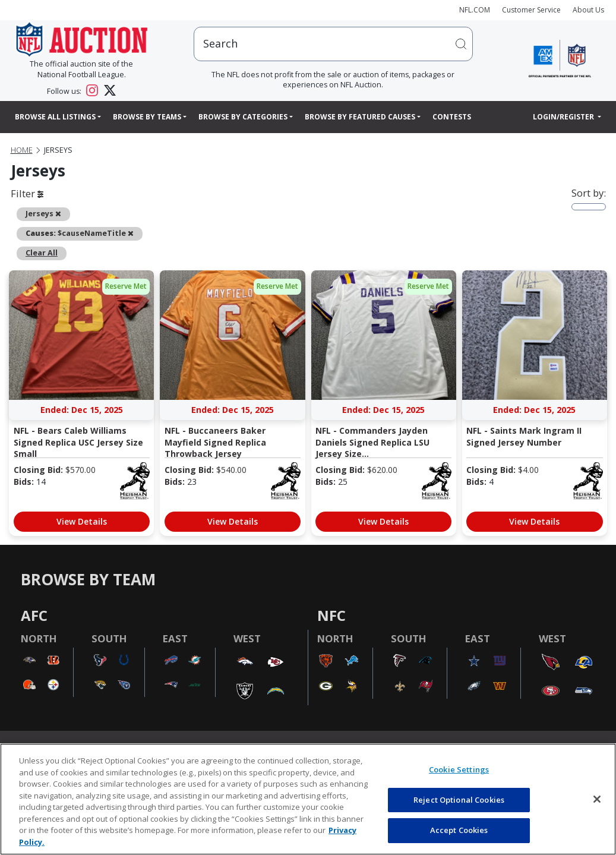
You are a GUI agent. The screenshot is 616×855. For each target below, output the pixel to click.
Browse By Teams (147, 117)
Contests (452, 117)
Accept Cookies (459, 830)
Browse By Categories (243, 117)
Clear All (42, 253)
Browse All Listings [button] (55, 117)
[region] (308, 799)
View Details (82, 521)
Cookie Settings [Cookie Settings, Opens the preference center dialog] (459, 769)
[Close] (597, 799)
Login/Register (564, 117)
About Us (588, 10)
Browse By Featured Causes (360, 117)
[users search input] (333, 44)
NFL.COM (475, 10)
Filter (27, 193)
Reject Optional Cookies (459, 800)
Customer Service (531, 10)
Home (22, 150)
